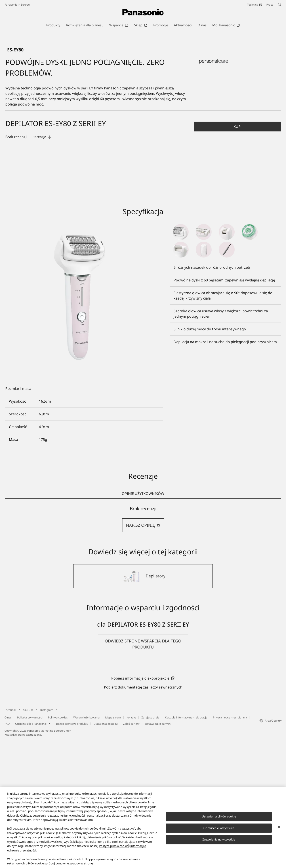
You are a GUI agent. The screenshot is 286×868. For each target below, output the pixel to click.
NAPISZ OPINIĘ (143, 653)
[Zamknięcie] (279, 827)
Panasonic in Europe (17, 5)
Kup (237, 255)
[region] (143, 828)
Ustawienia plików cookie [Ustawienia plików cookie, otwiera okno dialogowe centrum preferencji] (219, 816)
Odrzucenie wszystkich (219, 828)
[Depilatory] (143, 704)
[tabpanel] (143, 647)
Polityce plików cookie (114, 846)
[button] (237, 255)
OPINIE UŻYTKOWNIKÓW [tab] (143, 622)
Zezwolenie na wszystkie (219, 839)
